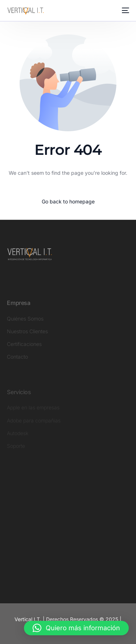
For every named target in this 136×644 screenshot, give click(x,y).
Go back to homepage (68, 201)
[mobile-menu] (125, 11)
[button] (76, 628)
